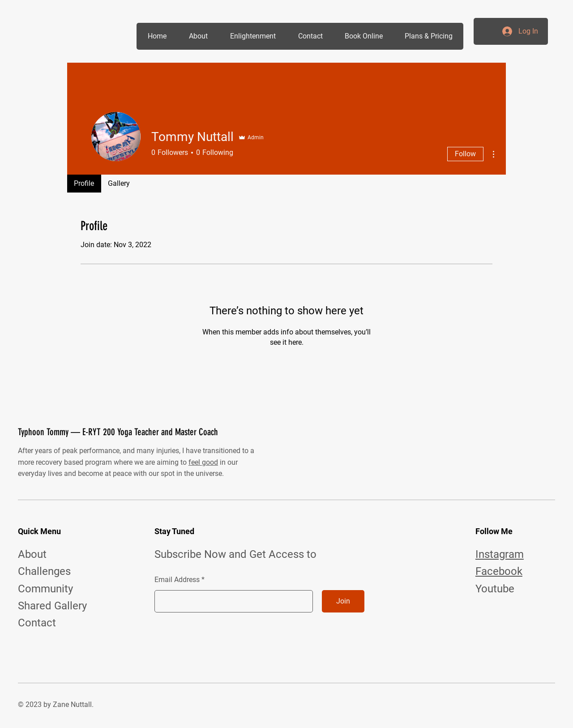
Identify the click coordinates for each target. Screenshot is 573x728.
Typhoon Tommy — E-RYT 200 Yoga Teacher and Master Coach (118, 432)
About (32, 554)
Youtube (495, 589)
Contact (37, 623)
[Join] (343, 601)
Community (45, 589)
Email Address (177, 580)
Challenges (44, 571)
